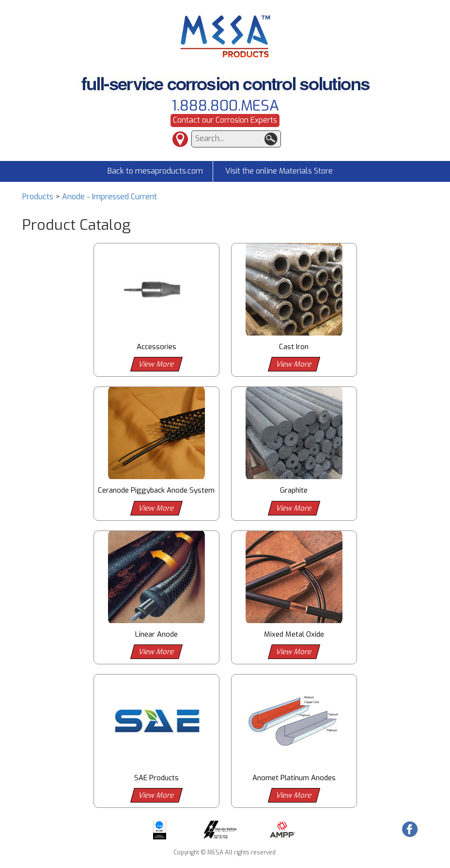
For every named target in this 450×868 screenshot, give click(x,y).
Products (38, 197)
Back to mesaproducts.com (155, 171)
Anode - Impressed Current (109, 197)
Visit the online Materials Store (279, 171)
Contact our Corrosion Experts (225, 120)
